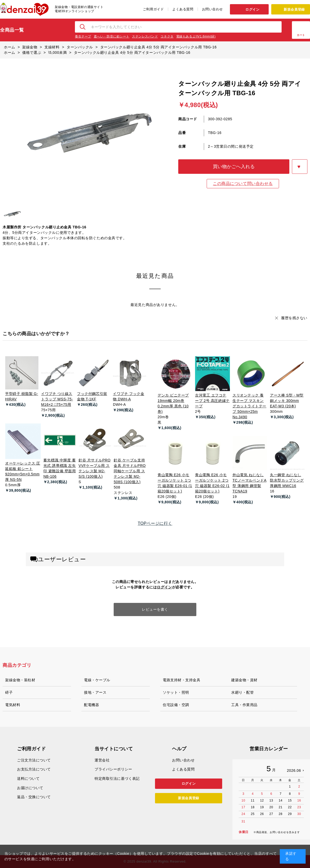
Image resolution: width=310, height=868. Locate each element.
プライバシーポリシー (113, 769)
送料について (28, 779)
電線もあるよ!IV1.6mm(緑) (196, 36)
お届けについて (30, 788)
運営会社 (102, 760)
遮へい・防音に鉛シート (112, 36)
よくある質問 (183, 9)
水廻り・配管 (242, 692)
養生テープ (83, 36)
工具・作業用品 (244, 705)
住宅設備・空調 (176, 705)
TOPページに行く (155, 523)
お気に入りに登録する (300, 167)
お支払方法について (34, 769)
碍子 (9, 692)
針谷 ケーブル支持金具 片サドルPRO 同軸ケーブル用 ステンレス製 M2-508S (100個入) (130, 471)
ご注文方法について (34, 760)
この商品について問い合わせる (243, 184)
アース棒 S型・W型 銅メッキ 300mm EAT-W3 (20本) (287, 401)
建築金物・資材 (244, 680)
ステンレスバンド (145, 36)
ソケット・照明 (176, 692)
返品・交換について (34, 797)
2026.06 (294, 770)
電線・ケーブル (97, 680)
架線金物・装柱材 (20, 680)
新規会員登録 (294, 9)
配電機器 (91, 705)
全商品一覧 (12, 30)
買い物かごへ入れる (234, 167)
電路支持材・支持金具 (182, 680)
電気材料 (13, 705)
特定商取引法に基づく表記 (117, 779)
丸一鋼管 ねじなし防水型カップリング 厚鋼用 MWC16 (287, 480)
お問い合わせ (212, 9)
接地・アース (95, 692)
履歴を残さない (294, 318)
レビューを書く (155, 609)
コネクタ (167, 36)
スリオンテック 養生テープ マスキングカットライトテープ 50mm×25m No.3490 (249, 406)
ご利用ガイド (153, 9)
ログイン (252, 9)
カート (301, 35)
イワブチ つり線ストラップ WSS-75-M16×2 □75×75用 (57, 399)
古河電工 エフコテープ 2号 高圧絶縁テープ (212, 401)
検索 (83, 27)
